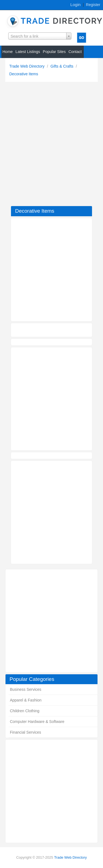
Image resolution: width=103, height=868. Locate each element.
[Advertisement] (51, 145)
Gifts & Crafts (62, 66)
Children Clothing (25, 711)
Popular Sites (54, 52)
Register (93, 5)
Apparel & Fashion (26, 700)
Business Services (26, 689)
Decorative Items (24, 74)
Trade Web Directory (27, 66)
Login (76, 5)
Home (8, 52)
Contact (75, 52)
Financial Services (26, 732)
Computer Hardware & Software (37, 722)
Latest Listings (28, 52)
